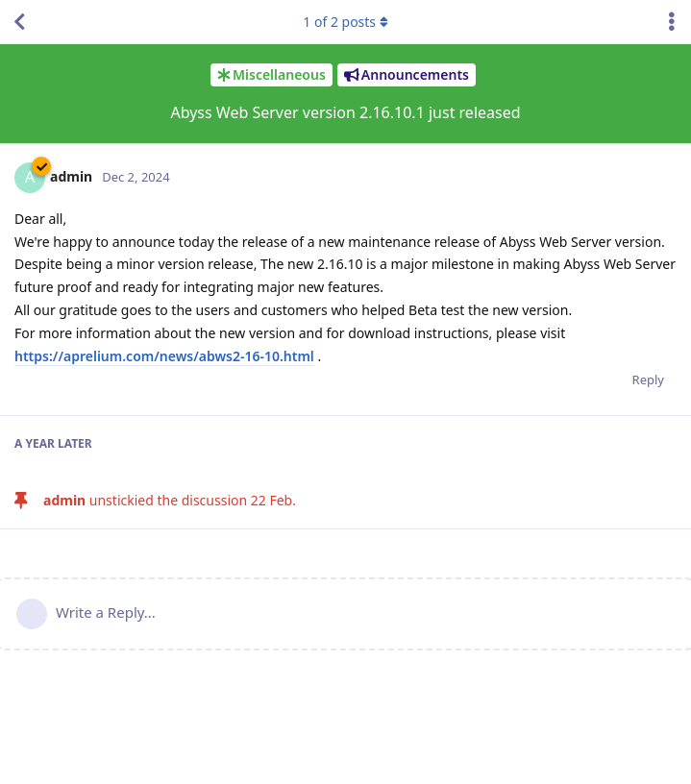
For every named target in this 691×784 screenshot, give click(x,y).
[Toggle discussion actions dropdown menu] (672, 22)
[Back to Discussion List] (19, 22)
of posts (345, 22)
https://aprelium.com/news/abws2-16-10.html (164, 356)
